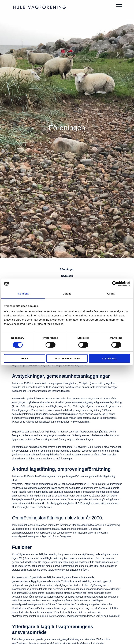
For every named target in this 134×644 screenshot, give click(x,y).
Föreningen (67, 269)
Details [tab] (67, 294)
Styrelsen (67, 275)
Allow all (109, 358)
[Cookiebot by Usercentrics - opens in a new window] (115, 284)
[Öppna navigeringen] (119, 5)
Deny (25, 358)
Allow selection (67, 358)
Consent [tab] (23, 294)
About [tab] (111, 294)
